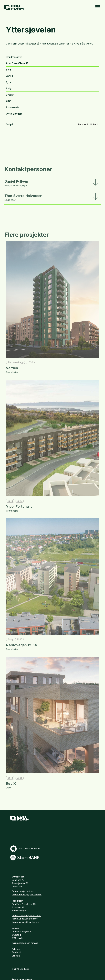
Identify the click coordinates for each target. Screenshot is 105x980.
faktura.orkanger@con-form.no (26, 915)
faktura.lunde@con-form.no (25, 919)
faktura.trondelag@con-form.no (27, 895)
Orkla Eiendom (14, 114)
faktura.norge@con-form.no (25, 943)
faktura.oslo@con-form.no (24, 891)
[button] (52, 183)
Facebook (83, 124)
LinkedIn (95, 124)
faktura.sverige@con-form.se (26, 922)
